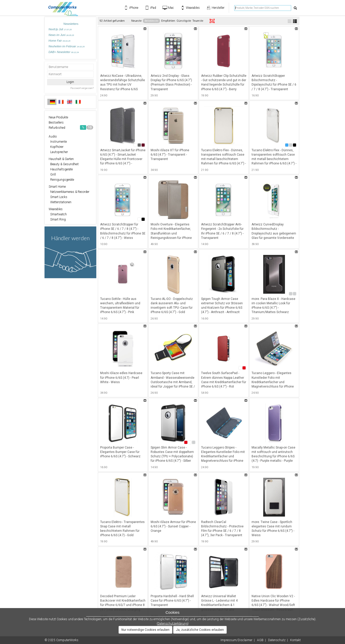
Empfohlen (168, 21)
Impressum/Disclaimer (236, 640)
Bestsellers (56, 123)
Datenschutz (277, 640)
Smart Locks (58, 197)
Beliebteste (151, 21)
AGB (260, 640)
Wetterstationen (60, 202)
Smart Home (57, 187)
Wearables (56, 209)
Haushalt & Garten (61, 159)
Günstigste (184, 21)
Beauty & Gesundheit (64, 164)
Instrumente (58, 142)
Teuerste (198, 21)
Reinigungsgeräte (61, 180)
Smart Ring (57, 219)
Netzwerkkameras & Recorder (69, 192)
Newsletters (71, 24)
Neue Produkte (58, 117)
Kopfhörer (56, 147)
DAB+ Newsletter (64, 52)
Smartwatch (58, 214)
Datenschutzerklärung (173, 624)
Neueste (136, 21)
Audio (53, 137)
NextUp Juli (60, 29)
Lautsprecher (58, 152)
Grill (52, 175)
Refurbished (71, 127)
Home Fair (60, 41)
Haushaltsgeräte (61, 169)
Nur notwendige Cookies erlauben (145, 630)
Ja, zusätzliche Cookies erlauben (200, 630)
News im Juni (61, 35)
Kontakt (295, 640)
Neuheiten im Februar (67, 46)
